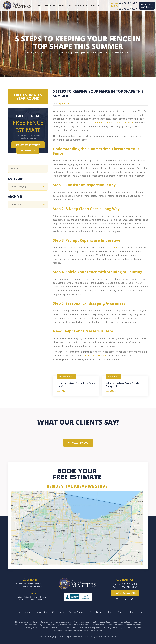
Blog (85, 6)
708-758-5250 (129, 3)
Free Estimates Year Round (28, 97)
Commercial (62, 6)
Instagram (132, 599)
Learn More (62, 391)
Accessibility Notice (93, 637)
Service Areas (76, 612)
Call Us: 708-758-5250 (125, 584)
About (41, 6)
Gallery (78, 6)
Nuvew (43, 637)
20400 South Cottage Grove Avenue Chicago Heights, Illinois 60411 (30, 585)
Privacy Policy (110, 637)
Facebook (117, 599)
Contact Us (95, 6)
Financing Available (147, 6)
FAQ (71, 6)
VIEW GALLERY (28, 150)
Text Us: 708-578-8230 (125, 587)
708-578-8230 (129, 9)
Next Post (113, 377)
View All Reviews (78, 443)
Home (17, 612)
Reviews (121, 612)
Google (125, 599)
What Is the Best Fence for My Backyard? (122, 385)
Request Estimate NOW (28, 145)
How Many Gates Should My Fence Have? (76, 385)
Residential (50, 6)
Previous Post (66, 377)
